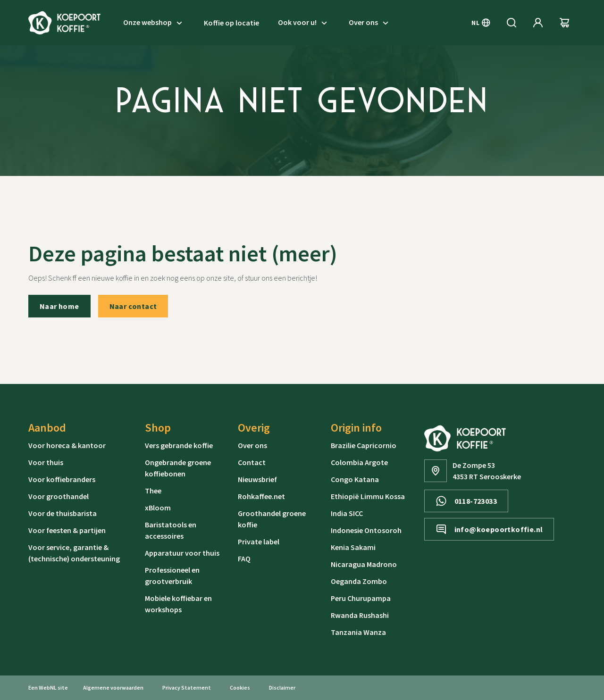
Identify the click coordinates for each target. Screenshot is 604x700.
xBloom (158, 508)
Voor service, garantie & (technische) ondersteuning (74, 553)
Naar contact (133, 306)
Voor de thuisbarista (63, 513)
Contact (252, 462)
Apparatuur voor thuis (182, 553)
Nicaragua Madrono (364, 564)
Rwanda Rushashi (360, 615)
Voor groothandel (59, 496)
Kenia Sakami (353, 547)
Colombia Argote (359, 462)
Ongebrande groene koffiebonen (178, 468)
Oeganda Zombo (359, 581)
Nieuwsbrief (257, 479)
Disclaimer (282, 687)
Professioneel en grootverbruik (172, 575)
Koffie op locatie (231, 23)
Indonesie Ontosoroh (366, 530)
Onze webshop (154, 23)
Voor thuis (46, 462)
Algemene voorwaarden (113, 687)
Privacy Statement (187, 687)
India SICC (347, 513)
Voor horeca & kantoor (67, 445)
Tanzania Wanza (358, 632)
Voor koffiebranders (62, 479)
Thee (153, 491)
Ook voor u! (304, 23)
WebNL (48, 687)
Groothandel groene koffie (272, 519)
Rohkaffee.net (261, 496)
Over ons (370, 23)
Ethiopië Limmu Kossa (368, 496)
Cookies (240, 687)
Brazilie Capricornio (364, 445)
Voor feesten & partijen (67, 530)
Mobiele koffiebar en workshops (178, 604)
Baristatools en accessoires (171, 530)
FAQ (244, 558)
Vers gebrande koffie (179, 445)
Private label (259, 542)
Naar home (59, 306)
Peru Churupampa (361, 598)
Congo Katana (355, 479)
